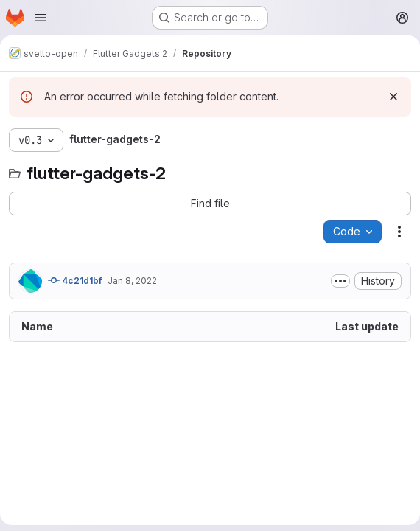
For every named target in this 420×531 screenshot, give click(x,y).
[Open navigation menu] (41, 18)
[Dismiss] (393, 97)
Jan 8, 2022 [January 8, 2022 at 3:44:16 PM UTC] (132, 281)
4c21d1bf (75, 280)
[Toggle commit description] (340, 281)
